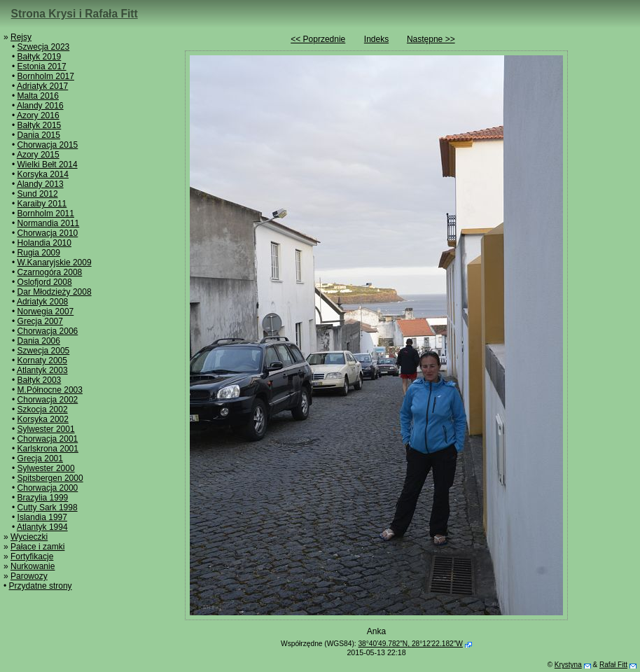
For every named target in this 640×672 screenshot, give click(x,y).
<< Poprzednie (318, 39)
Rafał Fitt (613, 665)
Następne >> (431, 39)
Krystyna (568, 665)
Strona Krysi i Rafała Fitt (75, 14)
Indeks (376, 39)
